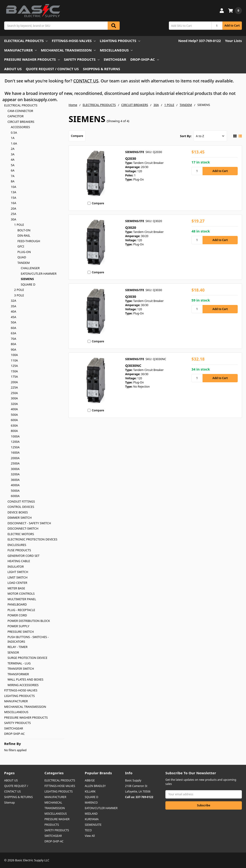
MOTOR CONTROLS (21, 594)
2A (13, 149)
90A (14, 350)
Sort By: (186, 136)
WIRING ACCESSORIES (23, 685)
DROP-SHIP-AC (144, 59)
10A (14, 187)
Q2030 (131, 158)
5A (13, 165)
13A (14, 192)
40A (14, 311)
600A (14, 420)
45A (14, 317)
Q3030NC (133, 365)
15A (14, 198)
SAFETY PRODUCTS (82, 59)
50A (14, 322)
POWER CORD (17, 615)
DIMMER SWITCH (20, 518)
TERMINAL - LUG (19, 663)
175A (14, 377)
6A (13, 170)
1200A (15, 442)
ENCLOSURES (17, 545)
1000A (15, 436)
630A (14, 425)
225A (14, 387)
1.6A (14, 143)
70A (14, 339)
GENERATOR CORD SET (23, 556)
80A (14, 344)
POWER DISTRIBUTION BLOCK (29, 621)
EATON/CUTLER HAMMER (101, 808)
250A (14, 393)
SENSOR (13, 652)
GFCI (21, 246)
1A (13, 138)
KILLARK (90, 791)
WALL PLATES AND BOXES (25, 679)
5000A (15, 491)
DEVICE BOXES (18, 512)
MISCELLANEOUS (116, 50)
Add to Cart (232, 26)
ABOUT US (13, 69)
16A (14, 203)
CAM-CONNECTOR (20, 111)
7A (13, 176)
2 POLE (19, 290)
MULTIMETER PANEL (22, 599)
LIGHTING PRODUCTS (120, 41)
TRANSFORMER (18, 674)
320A (14, 404)
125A (14, 366)
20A (14, 208)
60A (14, 328)
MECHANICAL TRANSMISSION (68, 50)
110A (14, 360)
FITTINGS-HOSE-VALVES (74, 41)
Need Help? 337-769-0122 (200, 41)
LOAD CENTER (17, 583)
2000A (15, 458)
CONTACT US (86, 81)
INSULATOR (15, 567)
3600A (15, 480)
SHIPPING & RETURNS (102, 69)
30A (14, 219)
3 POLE (19, 295)
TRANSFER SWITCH (21, 669)
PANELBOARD (17, 604)
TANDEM (24, 263)
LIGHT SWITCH (18, 572)
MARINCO (91, 803)
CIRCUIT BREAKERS (21, 122)
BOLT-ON (24, 230)
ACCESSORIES (20, 127)
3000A (15, 469)
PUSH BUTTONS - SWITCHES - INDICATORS (28, 639)
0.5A (14, 133)
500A (14, 415)
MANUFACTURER (20, 50)
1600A (15, 452)
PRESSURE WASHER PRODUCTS (32, 59)
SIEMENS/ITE (93, 825)
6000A (15, 496)
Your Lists (233, 41)
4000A (15, 485)
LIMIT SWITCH (17, 577)
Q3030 (131, 296)
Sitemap (9, 803)
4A (13, 160)
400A (14, 409)
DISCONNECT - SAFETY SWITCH (29, 523)
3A (13, 154)
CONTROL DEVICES (21, 507)
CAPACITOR (15, 116)
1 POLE (19, 225)
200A (14, 382)
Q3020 (131, 227)
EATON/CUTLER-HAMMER (39, 274)
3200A (15, 474)
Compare (77, 136)
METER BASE (16, 588)
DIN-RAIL (24, 235)
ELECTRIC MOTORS (21, 534)
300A (14, 398)
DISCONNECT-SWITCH (23, 528)
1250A (15, 447)
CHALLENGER (30, 268)
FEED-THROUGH (29, 241)
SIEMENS (27, 279)
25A (14, 214)
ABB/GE (90, 780)
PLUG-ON (24, 252)
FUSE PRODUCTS (19, 550)
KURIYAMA (92, 819)
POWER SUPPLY (18, 626)
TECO (88, 830)
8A (13, 181)
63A (14, 333)
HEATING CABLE (19, 561)
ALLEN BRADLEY (95, 786)
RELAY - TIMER (17, 647)
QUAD (22, 257)
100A (14, 355)
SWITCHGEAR (115, 59)
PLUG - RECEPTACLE (21, 610)
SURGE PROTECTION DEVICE (27, 658)
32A (14, 301)
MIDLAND (91, 814)
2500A (15, 463)
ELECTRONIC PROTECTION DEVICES (32, 539)
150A (14, 371)
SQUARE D (28, 284)
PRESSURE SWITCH (21, 632)
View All (90, 836)
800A (14, 431)
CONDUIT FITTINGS (21, 501)
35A (14, 306)
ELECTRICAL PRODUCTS (26, 41)
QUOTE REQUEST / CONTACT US (52, 69)
